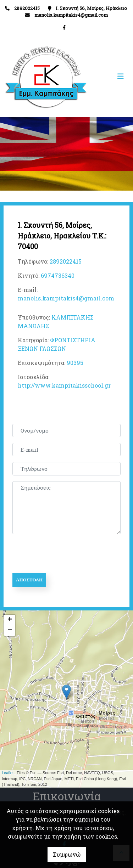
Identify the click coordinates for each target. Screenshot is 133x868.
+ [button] (10, 620)
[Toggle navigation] (97, 76)
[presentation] (66, 554)
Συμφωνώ (67, 854)
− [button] (10, 631)
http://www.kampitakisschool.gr (64, 385)
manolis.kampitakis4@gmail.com (71, 15)
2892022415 (66, 261)
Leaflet (8, 773)
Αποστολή (29, 580)
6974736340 (58, 275)
